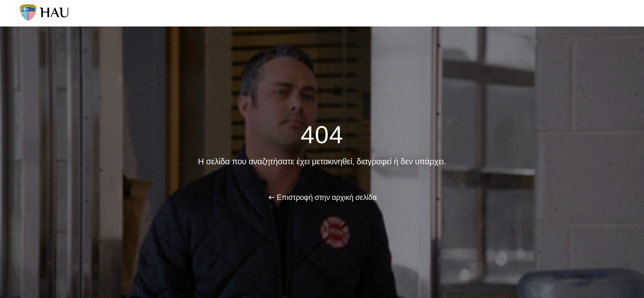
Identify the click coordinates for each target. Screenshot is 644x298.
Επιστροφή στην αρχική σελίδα (327, 197)
